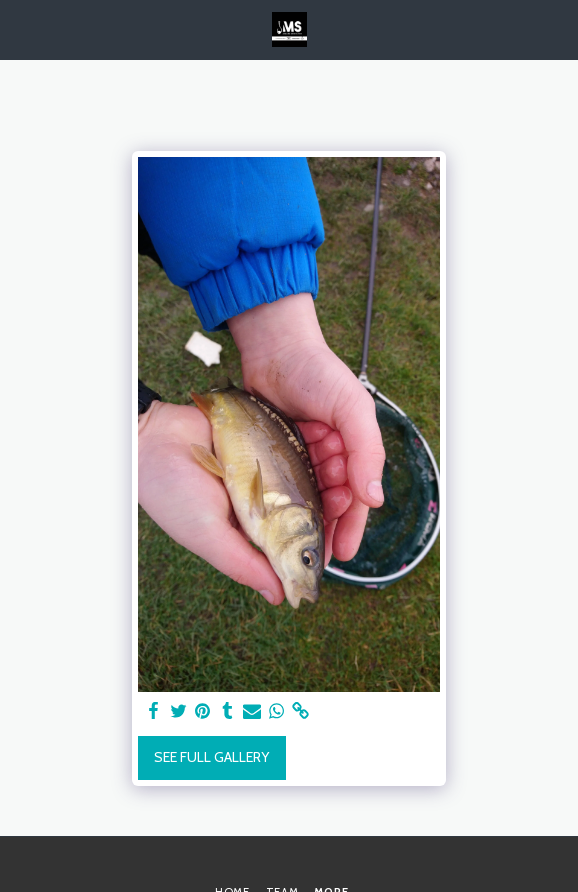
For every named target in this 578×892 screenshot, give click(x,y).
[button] (22, 29)
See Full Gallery (211, 757)
